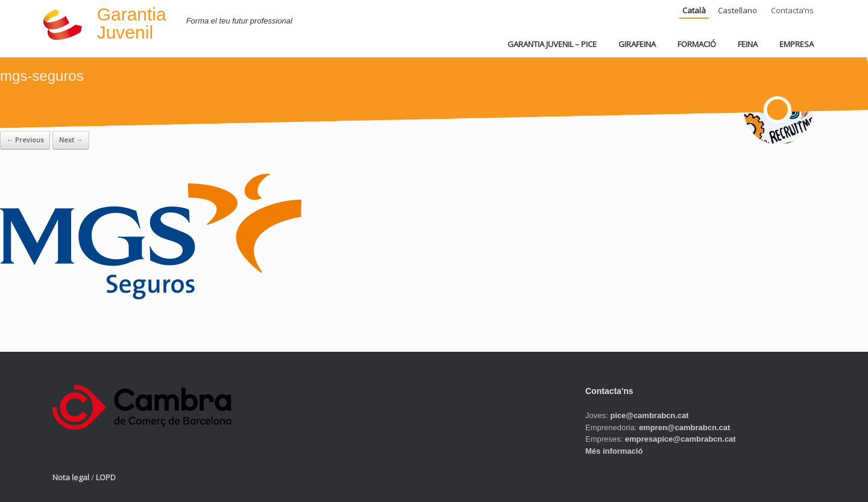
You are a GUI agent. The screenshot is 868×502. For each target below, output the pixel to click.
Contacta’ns (792, 10)
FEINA (748, 44)
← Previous (25, 140)
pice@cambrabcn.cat (649, 415)
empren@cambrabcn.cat (684, 427)
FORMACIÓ (697, 44)
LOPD (106, 477)
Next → (71, 140)
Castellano (737, 10)
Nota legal (71, 477)
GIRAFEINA (637, 44)
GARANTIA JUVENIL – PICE (552, 44)
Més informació (614, 451)
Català (694, 10)
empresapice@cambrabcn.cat (681, 439)
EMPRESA (797, 44)
